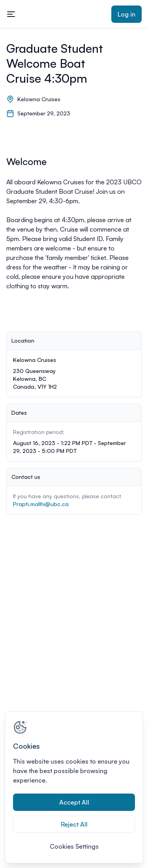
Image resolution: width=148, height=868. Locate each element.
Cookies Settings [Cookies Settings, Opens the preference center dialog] (74, 846)
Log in (126, 14)
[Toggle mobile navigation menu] (11, 14)
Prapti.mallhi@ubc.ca (41, 504)
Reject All (74, 824)
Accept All (74, 802)
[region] (74, 787)
